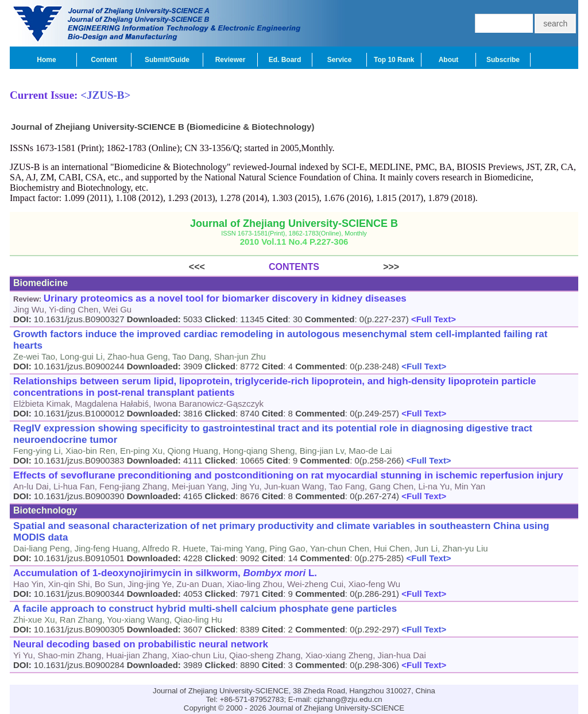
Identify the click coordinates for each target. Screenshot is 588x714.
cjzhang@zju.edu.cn (348, 699)
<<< (229, 267)
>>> (359, 267)
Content (104, 60)
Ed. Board (285, 60)
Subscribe (503, 60)
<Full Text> (432, 319)
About (449, 60)
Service (340, 60)
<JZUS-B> (105, 95)
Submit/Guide (167, 60)
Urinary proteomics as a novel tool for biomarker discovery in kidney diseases (225, 298)
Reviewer (231, 60)
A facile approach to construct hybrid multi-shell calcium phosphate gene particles (205, 609)
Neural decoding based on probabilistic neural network (141, 644)
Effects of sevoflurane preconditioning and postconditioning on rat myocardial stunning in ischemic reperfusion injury (288, 475)
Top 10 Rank (394, 60)
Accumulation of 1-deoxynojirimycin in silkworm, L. (165, 573)
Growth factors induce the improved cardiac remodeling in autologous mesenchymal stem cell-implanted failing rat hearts (280, 340)
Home (46, 60)
